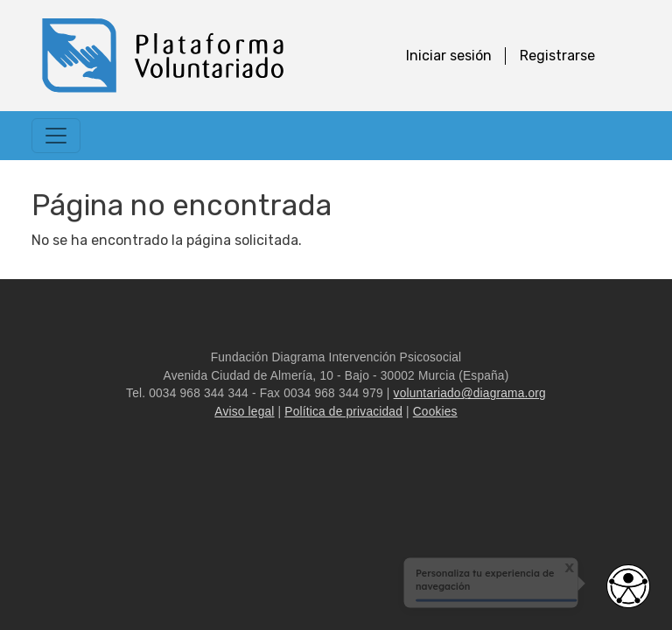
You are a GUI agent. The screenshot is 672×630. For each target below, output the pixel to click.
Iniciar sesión (449, 56)
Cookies (435, 412)
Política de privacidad (343, 412)
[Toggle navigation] (56, 136)
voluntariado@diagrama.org (470, 393)
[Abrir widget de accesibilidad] (628, 586)
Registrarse (557, 56)
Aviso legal (244, 412)
